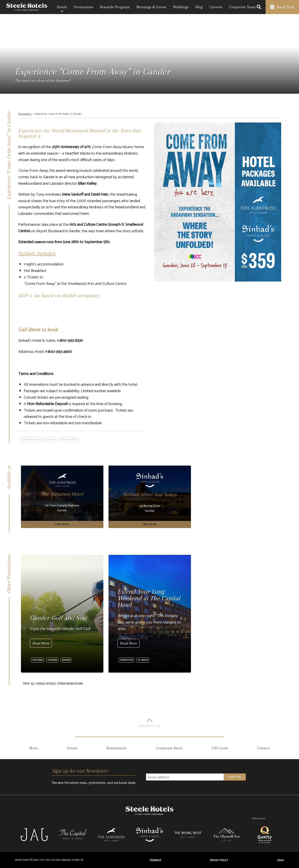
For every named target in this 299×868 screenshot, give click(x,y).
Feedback (155, 860)
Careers (216, 7)
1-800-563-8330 (70, 341)
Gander (51, 439)
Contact (263, 748)
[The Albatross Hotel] (62, 497)
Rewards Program (115, 7)
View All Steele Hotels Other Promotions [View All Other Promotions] (53, 684)
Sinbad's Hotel (70, 439)
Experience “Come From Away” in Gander (58, 114)
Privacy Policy (219, 860)
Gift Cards (220, 748)
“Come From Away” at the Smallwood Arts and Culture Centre (75, 284)
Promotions (83, 7)
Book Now (282, 7)
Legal (281, 860)
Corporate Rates (169, 748)
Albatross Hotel (31, 439)
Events (72, 748)
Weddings (181, 7)
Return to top (149, 722)
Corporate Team (242, 7)
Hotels (62, 7)
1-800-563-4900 (58, 352)
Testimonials (117, 748)
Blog (199, 7)
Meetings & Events (151, 7)
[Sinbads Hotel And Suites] (150, 497)
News (34, 748)
